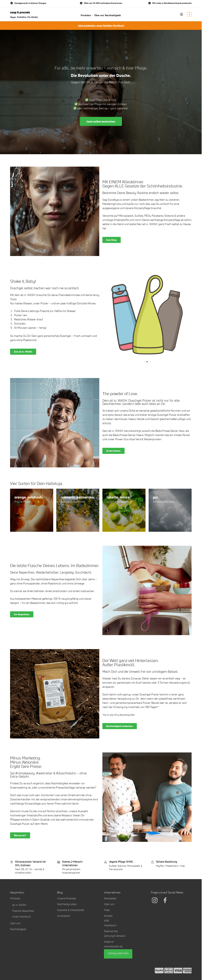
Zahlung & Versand (115, 936)
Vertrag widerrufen (118, 953)
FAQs (107, 910)
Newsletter (110, 898)
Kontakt (108, 916)
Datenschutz (111, 931)
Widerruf (109, 942)
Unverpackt (64, 916)
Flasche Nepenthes (23, 911)
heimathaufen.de (113, 946)
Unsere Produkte (67, 898)
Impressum (110, 925)
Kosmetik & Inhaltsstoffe (71, 910)
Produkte (15, 898)
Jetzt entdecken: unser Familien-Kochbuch (101, 25)
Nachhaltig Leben (67, 904)
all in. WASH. (19, 905)
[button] (189, 14)
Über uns (15, 923)
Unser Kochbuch (21, 917)
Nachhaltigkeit (18, 929)
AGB (106, 921)
